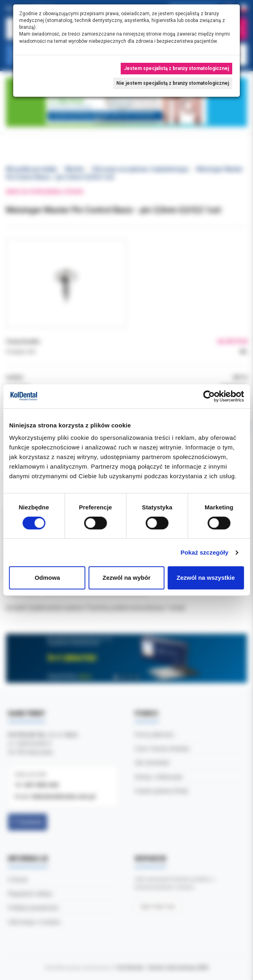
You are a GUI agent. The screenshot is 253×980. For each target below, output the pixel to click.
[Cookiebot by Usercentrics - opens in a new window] (209, 396)
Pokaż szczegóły (205, 552)
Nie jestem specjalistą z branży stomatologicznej (173, 83)
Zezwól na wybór (126, 578)
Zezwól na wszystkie (206, 578)
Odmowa (47, 578)
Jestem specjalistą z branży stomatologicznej (176, 68)
